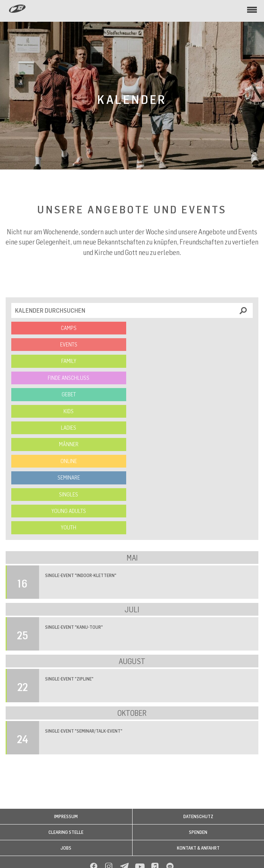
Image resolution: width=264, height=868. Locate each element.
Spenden (198, 832)
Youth (69, 527)
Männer (69, 444)
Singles (69, 494)
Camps (69, 328)
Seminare (69, 477)
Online (69, 461)
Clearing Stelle (66, 832)
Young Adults (69, 511)
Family (69, 361)
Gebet (69, 394)
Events (69, 344)
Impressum (66, 816)
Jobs (66, 848)
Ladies (69, 428)
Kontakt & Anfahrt (198, 848)
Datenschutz (198, 816)
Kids (69, 411)
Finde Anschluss (69, 378)
